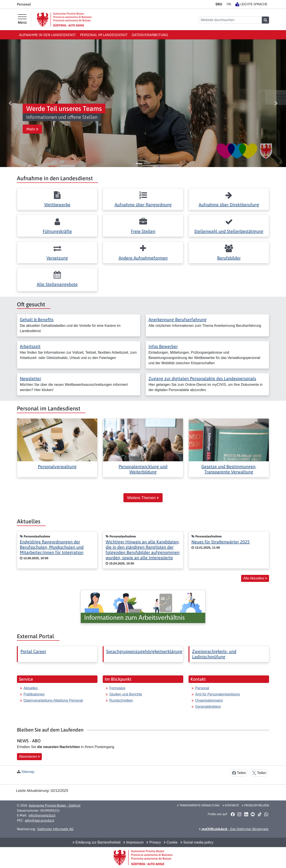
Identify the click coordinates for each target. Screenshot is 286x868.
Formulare (117, 688)
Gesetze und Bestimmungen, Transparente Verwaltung (229, 469)
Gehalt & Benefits (37, 319)
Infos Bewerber (163, 346)
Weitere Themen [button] (143, 498)
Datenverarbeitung (150, 35)
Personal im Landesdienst (104, 35)
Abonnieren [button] (29, 757)
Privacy (154, 842)
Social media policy (197, 842)
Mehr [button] (32, 129)
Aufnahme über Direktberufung (229, 205)
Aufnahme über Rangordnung (143, 205)
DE (219, 4)
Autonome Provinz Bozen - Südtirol (55, 805)
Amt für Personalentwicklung (217, 694)
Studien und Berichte (126, 694)
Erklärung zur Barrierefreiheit (97, 842)
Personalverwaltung (57, 466)
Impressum (133, 842)
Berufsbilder (229, 258)
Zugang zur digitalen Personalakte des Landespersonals (202, 378)
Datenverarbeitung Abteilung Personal (53, 700)
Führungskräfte (57, 231)
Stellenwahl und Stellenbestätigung (229, 231)
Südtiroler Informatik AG (55, 829)
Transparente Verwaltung (198, 805)
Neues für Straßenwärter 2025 (221, 542)
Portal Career (33, 651)
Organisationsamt (209, 700)
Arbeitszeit (30, 346)
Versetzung (57, 258)
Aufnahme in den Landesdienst (48, 35)
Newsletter (30, 378)
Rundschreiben (121, 700)
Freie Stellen (143, 231)
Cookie (171, 842)
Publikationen (34, 694)
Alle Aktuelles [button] (255, 578)
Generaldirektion (208, 707)
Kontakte (231, 805)
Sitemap (28, 772)
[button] (10, 103)
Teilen (239, 773)
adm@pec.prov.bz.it (39, 820)
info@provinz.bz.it (42, 815)
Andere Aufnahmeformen (143, 258)
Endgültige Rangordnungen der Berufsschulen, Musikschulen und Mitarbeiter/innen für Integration (52, 547)
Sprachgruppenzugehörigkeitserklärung (144, 651)
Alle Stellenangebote (57, 284)
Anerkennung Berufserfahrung (178, 319)
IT (229, 4)
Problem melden (255, 805)
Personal (202, 688)
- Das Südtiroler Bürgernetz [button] (234, 829)
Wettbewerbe (57, 205)
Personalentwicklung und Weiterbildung (143, 469)
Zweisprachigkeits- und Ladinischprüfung (214, 654)
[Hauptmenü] (22, 19)
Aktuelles (31, 688)
